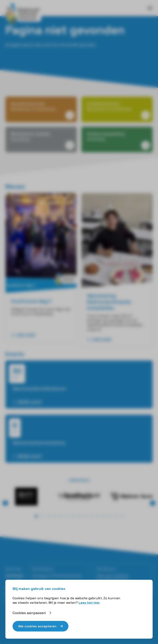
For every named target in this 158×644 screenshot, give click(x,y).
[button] (36, 516)
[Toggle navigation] (150, 8)
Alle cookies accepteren (37, 626)
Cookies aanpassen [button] (29, 613)
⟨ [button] (5, 503)
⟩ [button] (153, 503)
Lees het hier (89, 603)
